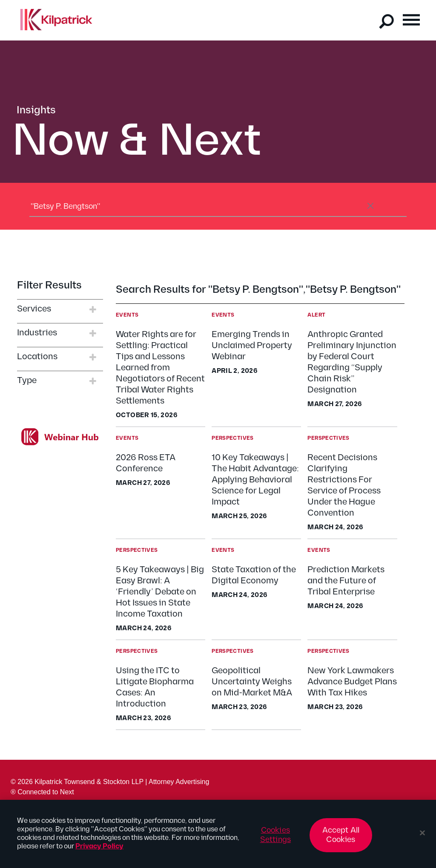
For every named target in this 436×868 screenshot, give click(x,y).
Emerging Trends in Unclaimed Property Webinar (252, 346)
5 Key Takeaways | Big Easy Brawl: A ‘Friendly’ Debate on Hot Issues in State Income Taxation (160, 592)
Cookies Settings (275, 839)
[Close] (422, 837)
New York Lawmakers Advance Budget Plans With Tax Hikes (352, 682)
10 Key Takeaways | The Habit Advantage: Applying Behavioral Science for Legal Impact (255, 480)
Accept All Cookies (341, 839)
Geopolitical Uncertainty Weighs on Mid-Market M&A (252, 682)
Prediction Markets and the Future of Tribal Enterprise (346, 581)
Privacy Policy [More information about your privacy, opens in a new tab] (99, 851)
